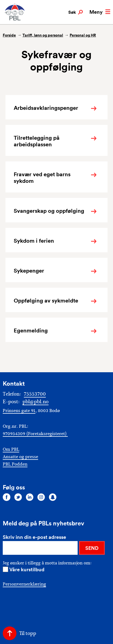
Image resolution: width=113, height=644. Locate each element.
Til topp (28, 633)
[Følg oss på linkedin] (30, 497)
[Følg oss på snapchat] (53, 497)
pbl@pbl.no (36, 402)
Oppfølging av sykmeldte (46, 301)
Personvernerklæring (24, 584)
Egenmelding (31, 331)
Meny (100, 12)
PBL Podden (15, 464)
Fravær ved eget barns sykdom (42, 178)
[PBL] (15, 19)
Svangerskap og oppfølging (49, 211)
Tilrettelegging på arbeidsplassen (37, 141)
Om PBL (11, 449)
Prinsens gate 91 (19, 411)
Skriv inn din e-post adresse (34, 537)
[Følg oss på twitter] (18, 497)
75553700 (35, 394)
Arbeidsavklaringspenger (46, 108)
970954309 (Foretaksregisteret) (35, 434)
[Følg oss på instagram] (41, 497)
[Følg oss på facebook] (7, 497)
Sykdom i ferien (34, 241)
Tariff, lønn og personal (43, 35)
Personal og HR (83, 35)
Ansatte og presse (20, 457)
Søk (76, 12)
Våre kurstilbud (27, 569)
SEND (92, 548)
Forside (9, 35)
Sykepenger (29, 271)
